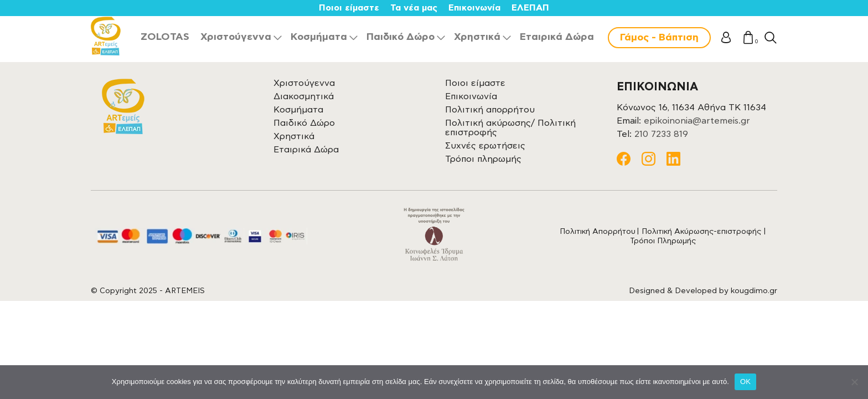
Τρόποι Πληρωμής (663, 241)
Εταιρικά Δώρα (557, 37)
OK (745, 382)
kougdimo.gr (754, 291)
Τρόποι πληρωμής (483, 159)
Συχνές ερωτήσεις (485, 146)
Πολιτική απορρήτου (490, 110)
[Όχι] (854, 382)
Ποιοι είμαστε (349, 8)
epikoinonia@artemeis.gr (697, 121)
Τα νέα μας (414, 8)
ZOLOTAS (165, 37)
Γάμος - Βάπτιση (659, 38)
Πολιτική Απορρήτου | (601, 232)
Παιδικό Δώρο (401, 37)
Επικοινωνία (474, 8)
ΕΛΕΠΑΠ (530, 8)
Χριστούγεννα (236, 37)
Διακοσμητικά (304, 96)
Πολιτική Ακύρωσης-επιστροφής (701, 232)
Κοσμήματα (319, 37)
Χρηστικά (477, 37)
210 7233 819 (661, 134)
